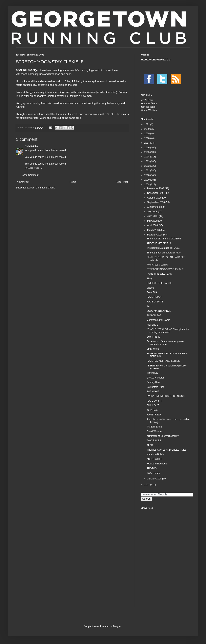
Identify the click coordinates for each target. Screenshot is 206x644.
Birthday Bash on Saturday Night (164, 253)
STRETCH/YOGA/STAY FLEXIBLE (165, 269)
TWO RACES (154, 441)
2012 (147, 166)
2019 (147, 134)
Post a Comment (30, 175)
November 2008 (156, 193)
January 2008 (155, 479)
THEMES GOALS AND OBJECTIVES (166, 450)
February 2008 (155, 235)
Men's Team (147, 100)
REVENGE (152, 325)
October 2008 (155, 198)
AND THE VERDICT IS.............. (163, 243)
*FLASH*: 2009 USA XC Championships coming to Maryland (168, 331)
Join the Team (148, 107)
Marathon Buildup (156, 454)
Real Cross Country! (157, 265)
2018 (147, 138)
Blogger (117, 626)
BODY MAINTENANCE (159, 311)
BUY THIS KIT (154, 337)
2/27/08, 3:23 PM (34, 168)
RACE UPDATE (155, 302)
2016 (147, 148)
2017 (147, 143)
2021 (147, 124)
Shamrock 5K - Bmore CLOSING (164, 239)
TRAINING (152, 373)
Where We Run (149, 110)
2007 (147, 485)
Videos (150, 288)
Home (73, 182)
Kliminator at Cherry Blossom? (163, 436)
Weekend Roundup (157, 464)
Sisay (149, 279)
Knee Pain (152, 410)
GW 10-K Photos (155, 378)
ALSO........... (153, 445)
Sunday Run (153, 382)
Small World (153, 349)
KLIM (28, 146)
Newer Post (23, 182)
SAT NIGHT (153, 392)
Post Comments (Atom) (43, 188)
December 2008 (156, 188)
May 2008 (153, 221)
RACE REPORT (155, 297)
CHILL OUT (153, 405)
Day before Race (155, 387)
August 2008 (154, 207)
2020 (147, 129)
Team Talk (152, 292)
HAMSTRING (154, 415)
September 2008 (156, 202)
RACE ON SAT (154, 401)
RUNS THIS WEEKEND (159, 274)
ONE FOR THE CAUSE (159, 283)
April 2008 (153, 225)
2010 (147, 175)
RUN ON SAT (154, 315)
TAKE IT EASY (154, 427)
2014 (147, 157)
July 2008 (153, 212)
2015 (147, 152)
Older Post (122, 182)
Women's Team (149, 104)
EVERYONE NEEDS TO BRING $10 (166, 396)
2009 (147, 180)
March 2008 (154, 230)
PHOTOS (152, 468)
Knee (149, 306)
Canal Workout (154, 431)
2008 (147, 185)
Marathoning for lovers (158, 320)
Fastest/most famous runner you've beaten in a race (165, 343)
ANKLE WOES (154, 459)
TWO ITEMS (153, 473)
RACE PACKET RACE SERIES (163, 361)
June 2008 (153, 216)
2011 (147, 170)
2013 (147, 161)
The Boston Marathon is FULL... (163, 248)
